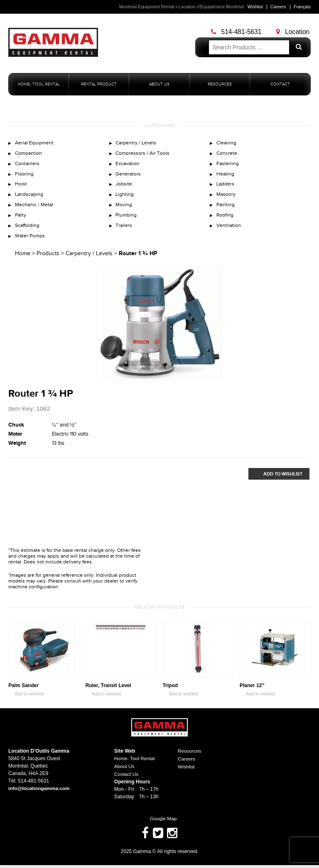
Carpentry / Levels (137, 143)
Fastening (228, 165)
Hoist (21, 186)
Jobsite (124, 186)
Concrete (227, 154)
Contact (280, 84)
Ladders (226, 186)
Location (294, 32)
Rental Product (99, 84)
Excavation (128, 165)
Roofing (225, 218)
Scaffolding (28, 229)
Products (48, 258)
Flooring (24, 176)
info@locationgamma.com (39, 792)
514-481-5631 (237, 32)
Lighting (125, 197)
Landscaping (29, 197)
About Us (159, 84)
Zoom (216, 378)
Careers (278, 7)
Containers (28, 165)
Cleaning (227, 143)
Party (21, 218)
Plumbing (127, 218)
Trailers (124, 229)
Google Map (159, 822)
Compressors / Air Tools (144, 154)
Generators (129, 176)
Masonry (226, 197)
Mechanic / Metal (35, 207)
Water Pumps (31, 240)
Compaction (29, 154)
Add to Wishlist (275, 478)
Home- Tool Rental (39, 84)
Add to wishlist (26, 699)
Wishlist (254, 7)
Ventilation (229, 229)
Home (23, 258)
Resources (220, 84)
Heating (226, 176)
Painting (226, 207)
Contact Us (126, 778)
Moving (124, 207)
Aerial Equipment (35, 143)
